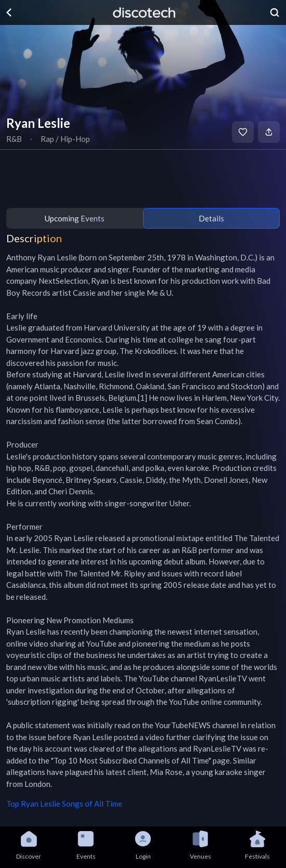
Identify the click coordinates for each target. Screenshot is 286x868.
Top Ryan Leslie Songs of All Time (64, 804)
